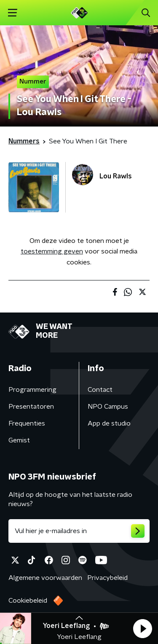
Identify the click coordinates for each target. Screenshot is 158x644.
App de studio (109, 423)
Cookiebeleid (28, 601)
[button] (142, 628)
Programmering (32, 390)
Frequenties (27, 423)
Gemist (19, 440)
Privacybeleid (107, 578)
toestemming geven (52, 251)
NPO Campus (108, 407)
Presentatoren (31, 407)
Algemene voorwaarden (45, 578)
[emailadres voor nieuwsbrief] (79, 531)
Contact (100, 390)
